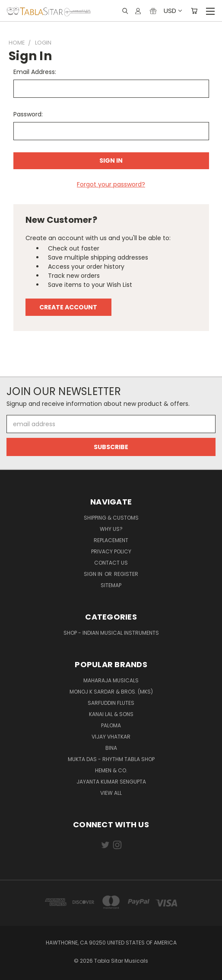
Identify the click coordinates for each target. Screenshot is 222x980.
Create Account (68, 307)
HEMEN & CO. (111, 770)
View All (111, 793)
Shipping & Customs (111, 518)
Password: (28, 114)
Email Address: (35, 72)
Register (126, 574)
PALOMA (111, 725)
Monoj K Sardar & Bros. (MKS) (111, 692)
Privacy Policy (111, 551)
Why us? (111, 529)
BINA (111, 748)
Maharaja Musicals (111, 680)
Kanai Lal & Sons (111, 714)
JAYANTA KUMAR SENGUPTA (111, 782)
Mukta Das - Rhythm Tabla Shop (111, 759)
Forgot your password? (111, 184)
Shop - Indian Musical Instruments (111, 633)
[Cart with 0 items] (194, 11)
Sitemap (111, 585)
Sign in (94, 574)
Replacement (111, 540)
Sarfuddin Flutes (111, 703)
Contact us (111, 563)
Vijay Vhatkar (111, 737)
